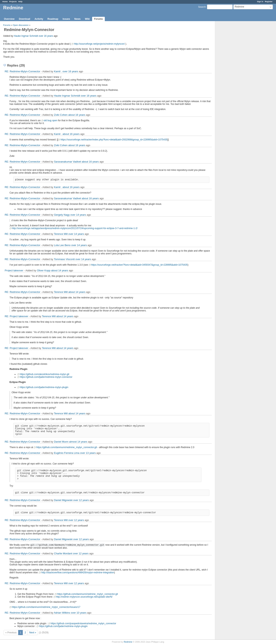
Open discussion (21, 25)
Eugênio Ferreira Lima (67, 453)
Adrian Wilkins (62, 613)
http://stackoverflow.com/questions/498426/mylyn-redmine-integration (78, 573)
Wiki (87, 19)
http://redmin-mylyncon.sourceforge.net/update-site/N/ (84, 597)
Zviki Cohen (61, 115)
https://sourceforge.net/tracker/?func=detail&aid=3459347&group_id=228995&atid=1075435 (139, 265)
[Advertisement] (235, 83)
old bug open (51, 120)
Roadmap (53, 19)
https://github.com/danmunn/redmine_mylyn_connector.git (67, 447)
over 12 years (81, 500)
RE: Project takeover (17, 316)
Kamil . (58, 71)
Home (5, 1)
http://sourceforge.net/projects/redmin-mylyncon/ (99, 44)
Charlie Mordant (63, 553)
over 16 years (46, 36)
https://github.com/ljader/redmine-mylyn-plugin (44, 387)
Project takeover (14, 270)
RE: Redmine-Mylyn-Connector (23, 71)
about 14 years (60, 270)
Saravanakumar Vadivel (68, 162)
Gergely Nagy (62, 215)
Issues (66, 19)
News (77, 19)
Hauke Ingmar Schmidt (26, 36)
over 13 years (88, 453)
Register (269, 1)
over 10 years (79, 613)
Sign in (260, 1)
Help (20, 1)
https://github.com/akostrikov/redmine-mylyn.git (44, 374)
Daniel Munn (61, 442)
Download (24, 19)
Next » (33, 633)
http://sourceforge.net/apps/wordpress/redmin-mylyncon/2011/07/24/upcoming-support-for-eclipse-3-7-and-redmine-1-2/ (75, 228)
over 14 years (78, 215)
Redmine (128, 642)
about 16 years (77, 115)
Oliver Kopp (44, 270)
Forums (98, 19)
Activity (39, 19)
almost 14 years (78, 442)
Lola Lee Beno (62, 245)
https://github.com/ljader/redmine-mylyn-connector (46, 377)
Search (202, 7)
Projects (13, 1)
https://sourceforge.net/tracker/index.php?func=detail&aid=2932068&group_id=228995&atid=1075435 (114, 140)
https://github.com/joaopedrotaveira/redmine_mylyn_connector (83, 623)
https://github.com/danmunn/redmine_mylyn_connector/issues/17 (46, 607)
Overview (9, 19)
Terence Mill (61, 234)
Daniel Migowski (63, 500)
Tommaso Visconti (64, 259)
